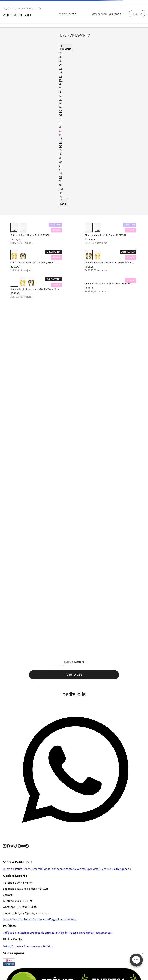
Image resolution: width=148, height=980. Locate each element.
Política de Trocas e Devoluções (74, 933)
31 (61, 115)
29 (61, 100)
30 (61, 111)
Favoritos (30, 946)
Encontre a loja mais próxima (81, 869)
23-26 (61, 55)
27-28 (61, 82)
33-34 (39, 9)
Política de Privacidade (17, 933)
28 (61, 88)
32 (61, 127)
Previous (66, 49)
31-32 (61, 121)
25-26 (61, 63)
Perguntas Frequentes (63, 919)
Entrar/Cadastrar (13, 946)
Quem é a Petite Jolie (16, 869)
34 (61, 142)
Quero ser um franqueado (115, 869)
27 (61, 76)
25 (61, 69)
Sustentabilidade (40, 869)
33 (61, 139)
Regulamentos (103, 933)
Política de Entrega (43, 933)
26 (61, 73)
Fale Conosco (11, 919)
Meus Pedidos (44, 946)
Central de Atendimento (34, 919)
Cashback (56, 869)
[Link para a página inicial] (9, 9)
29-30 (61, 106)
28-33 (61, 94)
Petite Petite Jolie (25, 9)
